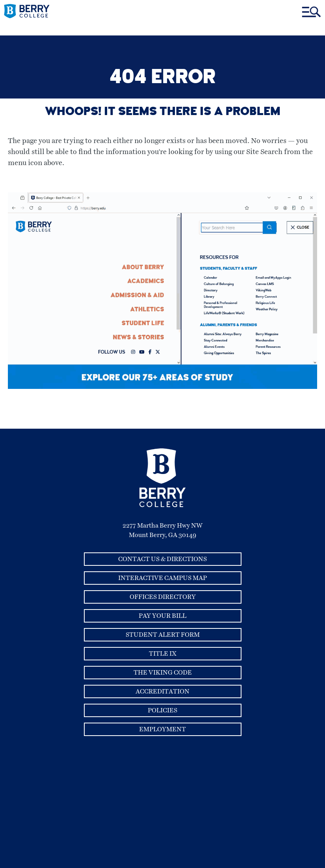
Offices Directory (163, 597)
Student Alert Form (163, 635)
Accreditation (162, 691)
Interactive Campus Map (162, 578)
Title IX (163, 654)
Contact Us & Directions (162, 559)
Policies (162, 710)
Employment (162, 729)
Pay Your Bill (162, 616)
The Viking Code (163, 673)
